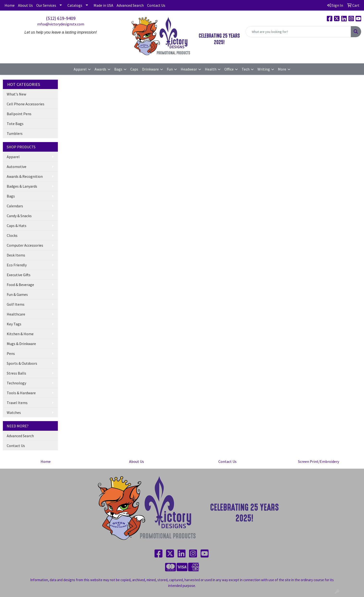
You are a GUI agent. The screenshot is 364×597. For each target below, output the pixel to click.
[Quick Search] (298, 32)
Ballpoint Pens (19, 114)
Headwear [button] (189, 69)
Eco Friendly (17, 265)
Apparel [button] (80, 69)
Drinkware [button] (150, 69)
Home (10, 5)
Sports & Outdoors (22, 363)
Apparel (13, 157)
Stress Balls (16, 373)
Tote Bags (15, 124)
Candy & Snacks (19, 216)
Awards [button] (100, 69)
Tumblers (15, 133)
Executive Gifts (19, 275)
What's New (16, 94)
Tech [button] (246, 69)
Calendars (15, 206)
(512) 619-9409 (61, 18)
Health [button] (211, 69)
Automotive (17, 167)
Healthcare (16, 314)
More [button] (282, 69)
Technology (16, 383)
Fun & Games (17, 294)
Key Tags (14, 324)
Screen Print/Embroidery (319, 461)
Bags (11, 196)
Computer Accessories (25, 245)
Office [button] (229, 69)
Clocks (12, 235)
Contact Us (156, 5)
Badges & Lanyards (22, 186)
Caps (134, 69)
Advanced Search (130, 5)
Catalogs (75, 5)
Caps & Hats (17, 226)
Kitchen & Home (20, 334)
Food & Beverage (20, 285)
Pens (11, 353)
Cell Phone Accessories (26, 104)
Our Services (46, 5)
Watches (14, 412)
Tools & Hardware (21, 393)
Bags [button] (118, 69)
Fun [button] (170, 69)
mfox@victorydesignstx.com (61, 24)
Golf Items (16, 304)
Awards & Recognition (25, 176)
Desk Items (16, 255)
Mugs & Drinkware (21, 344)
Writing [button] (264, 69)
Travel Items (17, 403)
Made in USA (103, 5)
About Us (25, 5)
